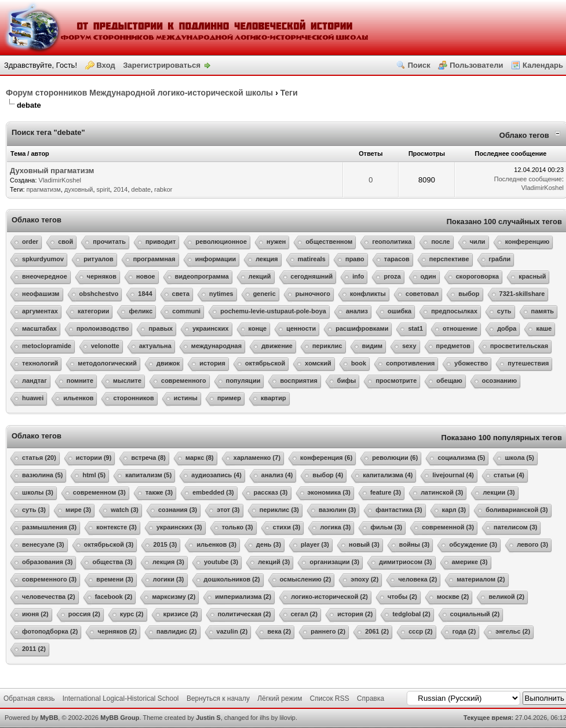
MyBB (49, 718)
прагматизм (44, 189)
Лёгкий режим (280, 698)
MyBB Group (120, 718)
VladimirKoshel (60, 180)
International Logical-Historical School (121, 698)
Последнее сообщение (528, 179)
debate (141, 189)
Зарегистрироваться (162, 65)
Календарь (543, 65)
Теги (289, 93)
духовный (78, 189)
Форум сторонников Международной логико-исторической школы (139, 93)
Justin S (208, 718)
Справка (370, 698)
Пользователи (476, 65)
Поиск (419, 65)
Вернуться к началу (218, 698)
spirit (103, 189)
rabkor (163, 189)
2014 (120, 189)
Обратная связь (29, 698)
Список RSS (330, 698)
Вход (106, 65)
